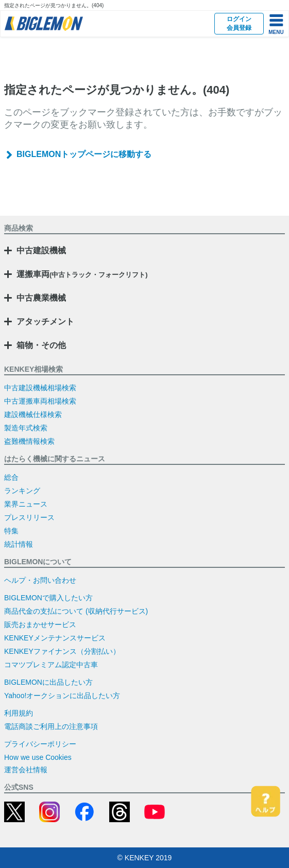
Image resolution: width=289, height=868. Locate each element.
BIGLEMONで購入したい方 (48, 598)
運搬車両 (82, 274)
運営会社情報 (26, 770)
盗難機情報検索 (29, 441)
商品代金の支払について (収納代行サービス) (76, 611)
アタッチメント (45, 322)
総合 (11, 477)
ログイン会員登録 (239, 23)
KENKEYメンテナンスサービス (55, 638)
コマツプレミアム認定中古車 (51, 665)
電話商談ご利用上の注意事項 (51, 726)
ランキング (22, 491)
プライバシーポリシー (40, 744)
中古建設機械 (41, 250)
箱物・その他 (41, 345)
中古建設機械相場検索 (40, 388)
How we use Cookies (38, 757)
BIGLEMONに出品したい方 (48, 682)
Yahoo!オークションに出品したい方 (62, 696)
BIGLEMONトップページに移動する (84, 154)
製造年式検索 (26, 428)
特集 (11, 531)
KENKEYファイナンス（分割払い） (62, 651)
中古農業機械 (41, 298)
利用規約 (19, 713)
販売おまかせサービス (40, 624)
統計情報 (19, 544)
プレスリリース (29, 517)
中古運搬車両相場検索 (40, 401)
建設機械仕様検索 (33, 414)
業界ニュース (26, 504)
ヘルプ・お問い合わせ (40, 580)
